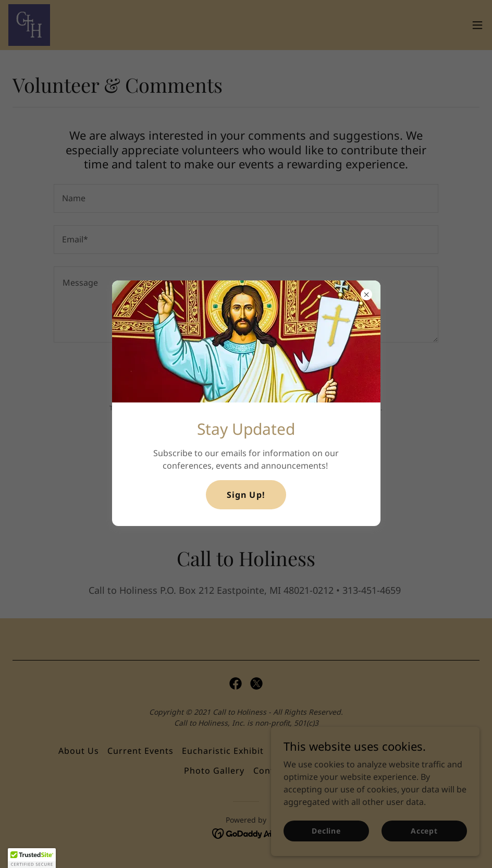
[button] (32, 858)
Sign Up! (246, 495)
